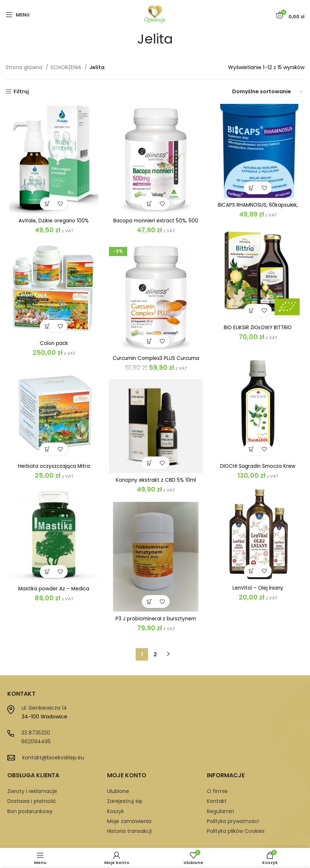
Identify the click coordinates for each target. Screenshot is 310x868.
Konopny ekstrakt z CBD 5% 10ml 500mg (155, 484)
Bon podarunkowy (30, 794)
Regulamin (220, 794)
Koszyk (116, 794)
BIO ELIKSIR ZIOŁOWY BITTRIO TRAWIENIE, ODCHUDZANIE (257, 332)
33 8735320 (36, 716)
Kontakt (217, 784)
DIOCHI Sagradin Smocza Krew (257, 466)
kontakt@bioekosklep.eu (53, 741)
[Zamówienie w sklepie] (268, 92)
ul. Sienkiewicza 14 (44, 691)
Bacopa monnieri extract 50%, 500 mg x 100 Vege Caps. (155, 224)
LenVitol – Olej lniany (257, 583)
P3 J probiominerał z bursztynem (155, 618)
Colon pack (53, 344)
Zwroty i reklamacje (32, 774)
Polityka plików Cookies (236, 814)
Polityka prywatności (233, 804)
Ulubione (118, 774)
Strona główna (25, 67)
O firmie (217, 774)
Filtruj (21, 92)
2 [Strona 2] (155, 637)
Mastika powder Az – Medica (53, 589)
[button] (47, 204)
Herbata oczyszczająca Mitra (53, 467)
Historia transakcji (129, 814)
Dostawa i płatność (32, 784)
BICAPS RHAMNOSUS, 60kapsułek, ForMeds (257, 209)
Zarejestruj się (125, 784)
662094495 (36, 725)
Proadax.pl (211, 841)
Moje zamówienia (129, 804)
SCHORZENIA (67, 67)
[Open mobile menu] (18, 15)
